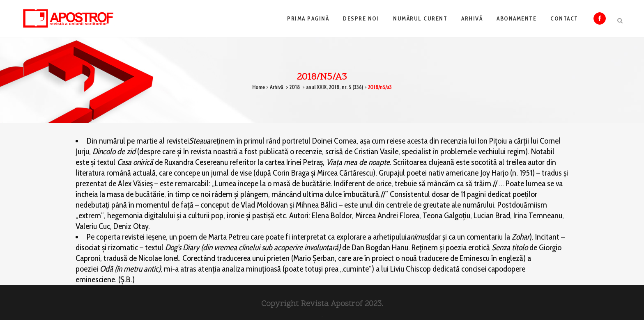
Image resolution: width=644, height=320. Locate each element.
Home (259, 87)
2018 (295, 87)
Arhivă (277, 87)
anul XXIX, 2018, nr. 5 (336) (335, 87)
